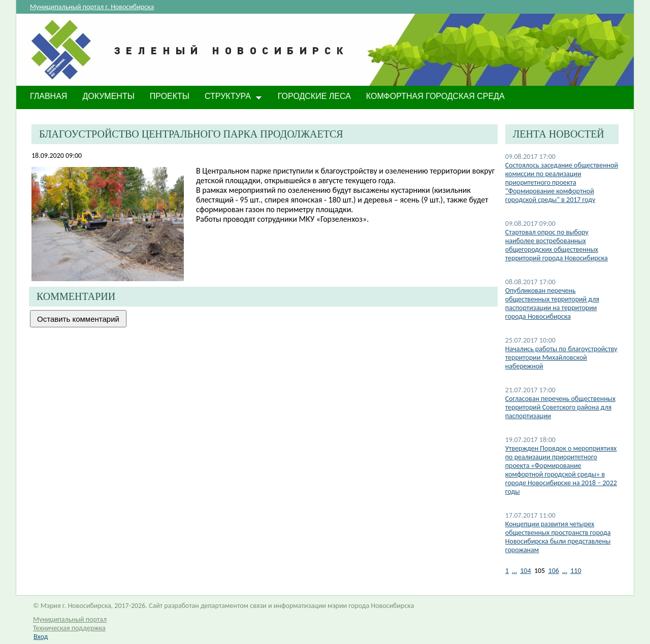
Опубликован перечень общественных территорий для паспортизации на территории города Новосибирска (552, 303)
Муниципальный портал (70, 619)
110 (576, 571)
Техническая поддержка (69, 628)
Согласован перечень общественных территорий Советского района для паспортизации (560, 407)
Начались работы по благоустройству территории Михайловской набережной (561, 358)
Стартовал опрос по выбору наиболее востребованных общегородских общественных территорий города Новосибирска (557, 245)
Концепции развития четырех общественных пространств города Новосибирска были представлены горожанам (558, 537)
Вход (41, 637)
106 (554, 571)
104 (525, 571)
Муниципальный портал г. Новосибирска (92, 7)
